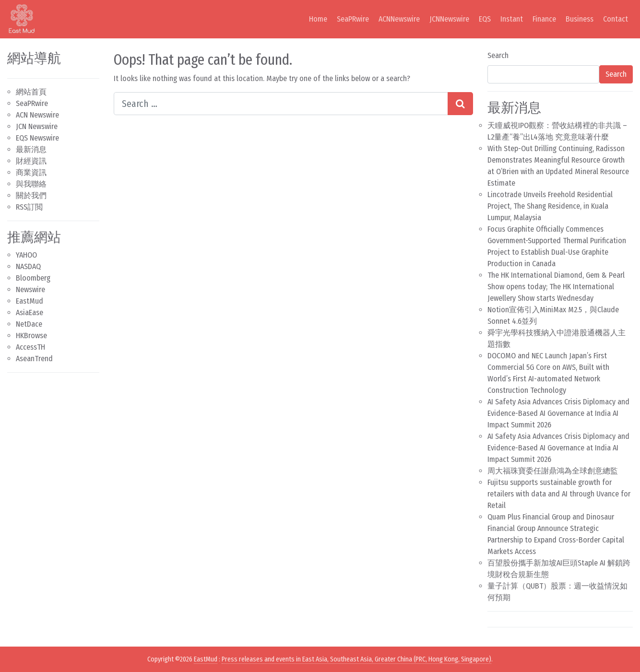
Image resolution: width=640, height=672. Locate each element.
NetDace (29, 324)
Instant (512, 19)
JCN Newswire (37, 126)
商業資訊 (31, 172)
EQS (485, 19)
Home (318, 19)
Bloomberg (33, 278)
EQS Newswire (37, 138)
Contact (616, 19)
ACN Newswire (37, 115)
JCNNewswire (449, 19)
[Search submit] (460, 104)
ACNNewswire (399, 19)
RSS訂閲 (29, 207)
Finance (544, 19)
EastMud (30, 301)
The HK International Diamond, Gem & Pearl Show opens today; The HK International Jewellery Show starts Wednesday (556, 287)
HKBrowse (31, 336)
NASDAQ (28, 266)
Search (498, 55)
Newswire (30, 289)
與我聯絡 (31, 184)
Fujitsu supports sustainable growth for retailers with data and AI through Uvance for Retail (559, 494)
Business (580, 19)
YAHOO (26, 255)
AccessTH (30, 347)
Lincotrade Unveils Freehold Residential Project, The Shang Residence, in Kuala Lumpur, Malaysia (550, 206)
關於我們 (31, 195)
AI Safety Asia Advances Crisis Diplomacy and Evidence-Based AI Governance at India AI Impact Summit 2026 (558, 413)
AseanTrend (34, 359)
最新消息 (31, 149)
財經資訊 (31, 161)
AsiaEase (30, 312)
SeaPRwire (353, 19)
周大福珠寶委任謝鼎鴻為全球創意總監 (553, 471)
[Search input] (281, 104)
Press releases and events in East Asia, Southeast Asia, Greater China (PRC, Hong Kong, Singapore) (356, 659)
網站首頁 (31, 92)
